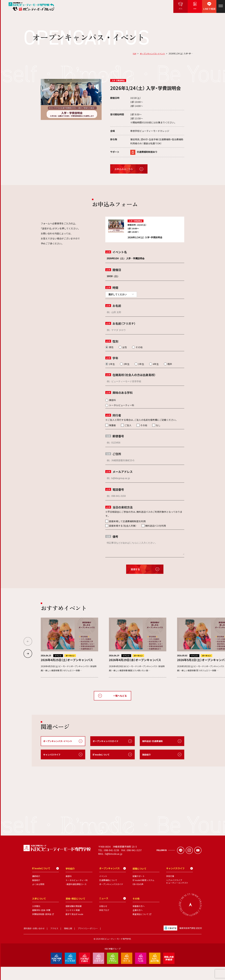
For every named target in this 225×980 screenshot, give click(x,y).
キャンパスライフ (52, 755)
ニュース (113, 912)
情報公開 (68, 942)
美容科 (69, 890)
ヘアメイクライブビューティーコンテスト (177, 895)
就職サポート (139, 890)
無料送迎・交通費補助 (153, 741)
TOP (132, 54)
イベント (103, 890)
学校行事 (170, 890)
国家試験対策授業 (74, 919)
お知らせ (103, 919)
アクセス (54, 942)
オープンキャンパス (113, 882)
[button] (28, 654)
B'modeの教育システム (143, 893)
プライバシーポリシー (88, 942)
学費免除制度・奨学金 (42, 927)
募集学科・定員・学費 (41, 923)
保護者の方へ (139, 919)
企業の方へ (138, 923)
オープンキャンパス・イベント (152, 54)
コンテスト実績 (73, 923)
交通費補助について (108, 893)
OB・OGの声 (138, 898)
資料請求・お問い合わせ (34, 942)
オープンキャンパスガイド (106, 741)
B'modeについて (102, 755)
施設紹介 (147, 755)
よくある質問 (38, 898)
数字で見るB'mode (74, 927)
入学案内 (36, 919)
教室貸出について (141, 927)
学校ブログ (104, 923)
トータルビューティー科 (77, 893)
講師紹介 (36, 890)
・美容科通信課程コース (76, 898)
